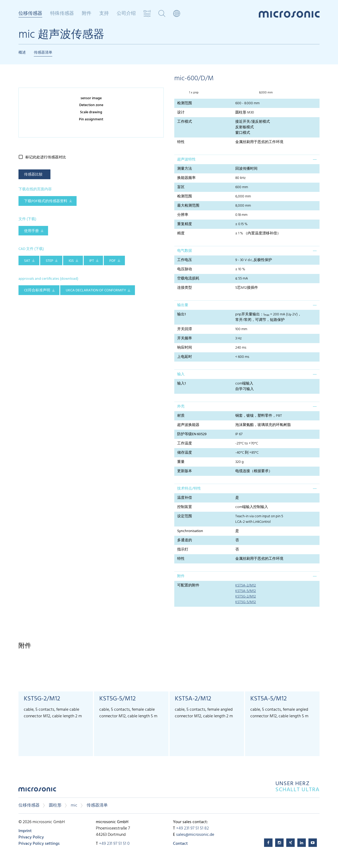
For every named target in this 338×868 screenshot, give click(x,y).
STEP (50, 261)
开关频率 (185, 338)
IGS (71, 261)
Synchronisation (190, 531)
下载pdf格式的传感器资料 (46, 201)
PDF (112, 261)
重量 (181, 462)
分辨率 (183, 215)
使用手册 (31, 231)
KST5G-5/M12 (246, 602)
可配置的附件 (188, 585)
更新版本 (185, 471)
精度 (181, 233)
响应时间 (185, 348)
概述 (22, 53)
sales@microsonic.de (195, 835)
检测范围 (185, 103)
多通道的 (185, 540)
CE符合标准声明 (37, 290)
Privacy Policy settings (39, 844)
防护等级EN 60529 (192, 434)
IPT (92, 261)
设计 (181, 113)
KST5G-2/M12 (246, 597)
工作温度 (185, 444)
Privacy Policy (31, 837)
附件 (87, 14)
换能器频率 (186, 178)
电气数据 (185, 251)
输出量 (183, 305)
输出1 (182, 314)
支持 (104, 14)
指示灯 (183, 550)
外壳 (181, 407)
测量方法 (185, 169)
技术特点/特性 (189, 489)
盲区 (181, 187)
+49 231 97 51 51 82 (193, 828)
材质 (181, 416)
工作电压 (185, 260)
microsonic (37, 791)
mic (74, 805)
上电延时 (185, 357)
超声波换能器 (188, 425)
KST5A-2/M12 (246, 585)
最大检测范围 (188, 206)
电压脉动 (185, 269)
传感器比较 (33, 175)
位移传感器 (30, 14)
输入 (181, 374)
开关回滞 (185, 329)
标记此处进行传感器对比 (46, 157)
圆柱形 (55, 805)
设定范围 (185, 516)
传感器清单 (43, 53)
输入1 (182, 384)
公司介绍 (126, 14)
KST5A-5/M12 (246, 591)
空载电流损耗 (188, 279)
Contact (180, 844)
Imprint (25, 831)
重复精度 (185, 224)
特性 (181, 142)
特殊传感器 (62, 14)
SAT (27, 261)
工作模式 (185, 122)
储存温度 (185, 453)
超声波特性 (186, 160)
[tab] (247, 159)
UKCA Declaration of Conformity (96, 290)
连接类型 (185, 288)
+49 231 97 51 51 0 (114, 844)
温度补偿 (185, 498)
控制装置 (185, 507)
